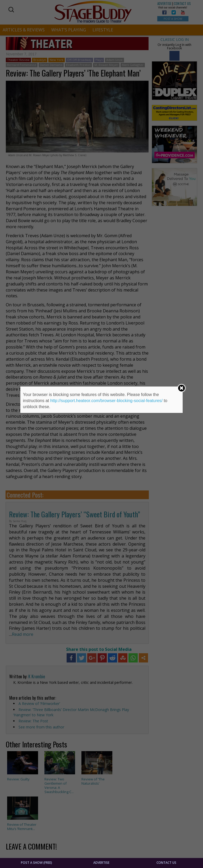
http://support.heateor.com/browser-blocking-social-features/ (106, 401)
